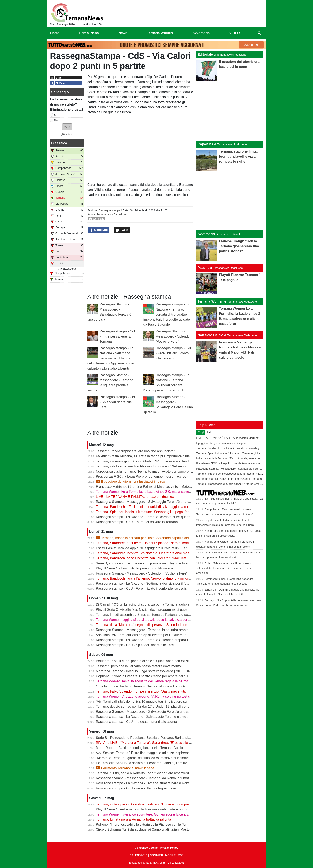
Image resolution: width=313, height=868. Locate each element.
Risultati (67, 134)
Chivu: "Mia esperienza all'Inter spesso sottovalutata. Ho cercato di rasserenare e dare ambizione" (224, 568)
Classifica (59, 143)
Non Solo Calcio (210, 335)
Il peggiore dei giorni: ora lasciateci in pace (130, 482)
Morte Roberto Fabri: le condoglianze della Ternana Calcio (139, 748)
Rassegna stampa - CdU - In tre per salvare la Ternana (118, 336)
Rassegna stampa (109, 210)
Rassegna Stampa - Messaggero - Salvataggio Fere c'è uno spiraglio (148, 712)
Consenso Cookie (146, 848)
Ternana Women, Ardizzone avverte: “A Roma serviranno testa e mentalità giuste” (157, 696)
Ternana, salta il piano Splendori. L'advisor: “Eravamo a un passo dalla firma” (153, 804)
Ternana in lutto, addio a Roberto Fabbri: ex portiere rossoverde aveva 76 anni (154, 773)
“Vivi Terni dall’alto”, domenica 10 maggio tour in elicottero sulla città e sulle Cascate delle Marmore (170, 701)
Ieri (209, 432)
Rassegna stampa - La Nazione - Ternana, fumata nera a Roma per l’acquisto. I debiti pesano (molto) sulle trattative (182, 783)
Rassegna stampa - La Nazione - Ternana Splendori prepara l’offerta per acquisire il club (162, 640)
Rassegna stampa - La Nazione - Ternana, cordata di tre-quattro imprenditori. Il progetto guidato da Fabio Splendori (167, 314)
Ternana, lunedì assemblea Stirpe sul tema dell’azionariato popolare (146, 615)
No (56, 120)
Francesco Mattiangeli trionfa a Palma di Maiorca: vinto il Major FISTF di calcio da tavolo (162, 487)
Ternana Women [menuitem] (160, 33)
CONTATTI (156, 855)
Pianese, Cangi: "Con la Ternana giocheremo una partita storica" (239, 246)
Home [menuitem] (55, 33)
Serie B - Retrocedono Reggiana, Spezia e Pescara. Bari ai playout (146, 738)
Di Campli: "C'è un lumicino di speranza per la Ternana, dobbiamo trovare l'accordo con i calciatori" (170, 605)
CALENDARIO (138, 855)
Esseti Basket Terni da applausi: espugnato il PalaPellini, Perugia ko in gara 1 (154, 548)
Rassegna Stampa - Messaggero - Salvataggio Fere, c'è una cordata (147, 502)
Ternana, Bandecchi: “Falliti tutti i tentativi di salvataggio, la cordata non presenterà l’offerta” (164, 507)
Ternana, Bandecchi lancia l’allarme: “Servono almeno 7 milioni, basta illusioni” (154, 578)
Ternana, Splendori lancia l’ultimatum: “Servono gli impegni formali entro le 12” (154, 512)
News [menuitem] (123, 33)
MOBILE (170, 855)
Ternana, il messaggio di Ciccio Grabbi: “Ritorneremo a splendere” (145, 461)
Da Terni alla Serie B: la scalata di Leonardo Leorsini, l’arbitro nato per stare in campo (160, 763)
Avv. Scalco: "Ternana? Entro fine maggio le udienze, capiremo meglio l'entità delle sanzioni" (165, 753)
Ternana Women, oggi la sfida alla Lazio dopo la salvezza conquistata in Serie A (155, 620)
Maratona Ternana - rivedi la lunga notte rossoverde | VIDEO (141, 671)
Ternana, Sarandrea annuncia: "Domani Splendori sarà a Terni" (143, 543)
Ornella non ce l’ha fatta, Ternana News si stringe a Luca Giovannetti (147, 686)
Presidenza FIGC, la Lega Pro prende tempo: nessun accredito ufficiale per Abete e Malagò (164, 476)
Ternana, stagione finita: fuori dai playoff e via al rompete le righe (238, 156)
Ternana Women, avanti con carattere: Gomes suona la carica (142, 814)
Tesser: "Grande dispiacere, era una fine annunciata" (135, 451)
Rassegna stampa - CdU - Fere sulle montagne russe (136, 788)
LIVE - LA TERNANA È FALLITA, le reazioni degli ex (135, 497)
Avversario (206, 234)
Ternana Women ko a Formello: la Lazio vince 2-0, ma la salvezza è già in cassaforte (159, 492)
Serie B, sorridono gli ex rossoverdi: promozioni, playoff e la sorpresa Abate (152, 563)
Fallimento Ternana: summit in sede (125, 768)
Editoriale (205, 54)
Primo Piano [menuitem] (89, 33)
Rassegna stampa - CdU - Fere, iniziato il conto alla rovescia (174, 353)
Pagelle (203, 268)
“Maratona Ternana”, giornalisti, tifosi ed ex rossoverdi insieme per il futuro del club (158, 758)
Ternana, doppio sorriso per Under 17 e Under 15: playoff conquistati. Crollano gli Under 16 (164, 707)
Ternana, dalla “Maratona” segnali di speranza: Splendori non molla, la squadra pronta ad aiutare (168, 625)
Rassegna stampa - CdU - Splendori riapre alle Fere (118, 402)
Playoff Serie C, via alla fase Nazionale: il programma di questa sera (147, 610)
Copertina (205, 144)
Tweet (122, 230)
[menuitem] (259, 33)
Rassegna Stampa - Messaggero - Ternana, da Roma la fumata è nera (149, 778)
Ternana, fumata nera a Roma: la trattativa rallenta (133, 819)
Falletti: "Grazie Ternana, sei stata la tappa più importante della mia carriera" (153, 456)
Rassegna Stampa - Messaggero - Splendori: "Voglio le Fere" (174, 336)
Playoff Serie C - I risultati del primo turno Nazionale (135, 568)
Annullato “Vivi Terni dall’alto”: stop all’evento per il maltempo (141, 635)
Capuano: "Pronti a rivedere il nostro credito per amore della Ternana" (148, 676)
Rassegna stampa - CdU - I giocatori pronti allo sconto (136, 722)
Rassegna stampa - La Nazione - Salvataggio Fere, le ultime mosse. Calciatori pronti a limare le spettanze (175, 717)
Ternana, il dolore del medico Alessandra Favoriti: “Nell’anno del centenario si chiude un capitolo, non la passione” (181, 466)
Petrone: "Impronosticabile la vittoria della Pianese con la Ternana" (146, 824)
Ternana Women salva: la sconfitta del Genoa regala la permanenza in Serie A (154, 681)
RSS (181, 855)
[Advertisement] (230, 201)
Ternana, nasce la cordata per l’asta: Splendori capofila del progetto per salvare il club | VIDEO (169, 538)
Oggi (201, 432)
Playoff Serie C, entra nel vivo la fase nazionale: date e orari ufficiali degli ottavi (155, 809)
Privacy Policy (169, 848)
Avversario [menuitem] (201, 33)
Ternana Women (210, 301)
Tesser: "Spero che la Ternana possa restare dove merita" (139, 666)
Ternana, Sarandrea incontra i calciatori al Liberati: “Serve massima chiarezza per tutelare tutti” (167, 553)
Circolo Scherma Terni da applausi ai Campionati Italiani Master (143, 830)
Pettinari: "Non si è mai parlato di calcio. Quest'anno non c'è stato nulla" (149, 661)
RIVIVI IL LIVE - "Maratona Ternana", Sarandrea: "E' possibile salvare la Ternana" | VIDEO (163, 743)
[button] (67, 127)
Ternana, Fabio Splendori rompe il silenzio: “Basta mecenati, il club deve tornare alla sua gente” (167, 691)
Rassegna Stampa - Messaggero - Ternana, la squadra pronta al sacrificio (151, 630)
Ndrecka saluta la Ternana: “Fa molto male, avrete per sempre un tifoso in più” (154, 471)
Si (55, 115)
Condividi (99, 230)
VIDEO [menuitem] (235, 33)
